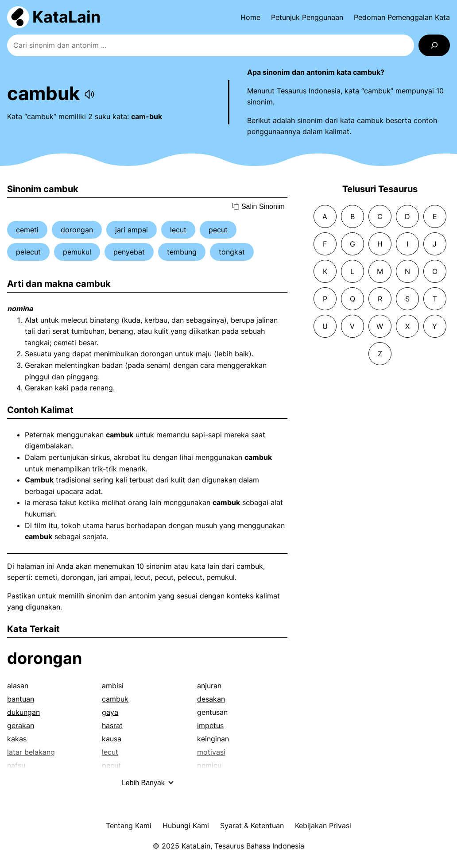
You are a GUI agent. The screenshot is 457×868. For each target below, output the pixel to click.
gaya (110, 712)
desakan (211, 699)
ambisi (113, 686)
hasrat (112, 725)
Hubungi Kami (186, 826)
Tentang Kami (129, 826)
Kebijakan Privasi (323, 826)
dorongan (77, 230)
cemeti (27, 230)
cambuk (115, 699)
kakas (17, 739)
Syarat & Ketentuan (252, 826)
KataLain (66, 17)
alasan (18, 686)
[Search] (434, 45)
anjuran (209, 686)
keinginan (213, 739)
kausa (112, 739)
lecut (178, 230)
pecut (218, 230)
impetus (210, 725)
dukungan (23, 712)
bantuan (21, 699)
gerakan (21, 725)
